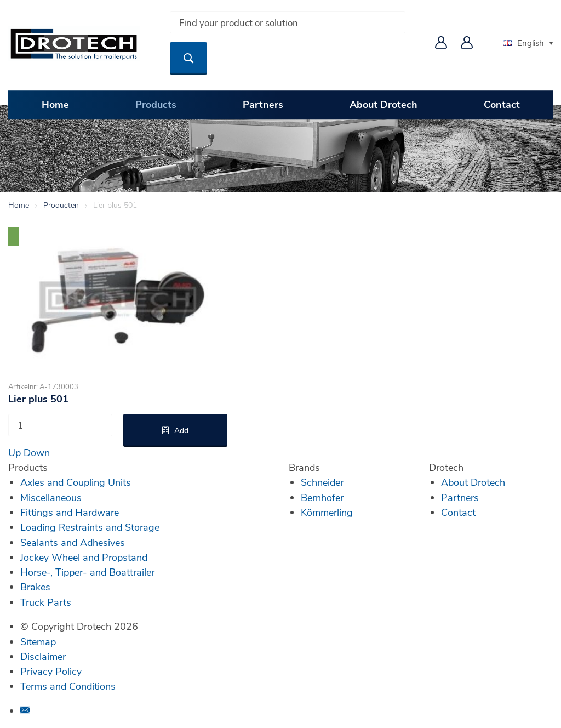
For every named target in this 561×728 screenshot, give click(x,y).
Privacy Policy (51, 671)
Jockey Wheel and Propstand (84, 557)
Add (181, 430)
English (523, 43)
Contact (502, 104)
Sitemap (38, 641)
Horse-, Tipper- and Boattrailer (87, 572)
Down (37, 452)
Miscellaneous (51, 497)
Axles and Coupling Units (76, 482)
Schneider (322, 482)
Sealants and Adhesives (73, 542)
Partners (263, 104)
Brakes (35, 587)
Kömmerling (327, 512)
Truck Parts (46, 602)
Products (156, 104)
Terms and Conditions (68, 686)
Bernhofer (322, 497)
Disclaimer (43, 656)
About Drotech (383, 104)
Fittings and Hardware (70, 512)
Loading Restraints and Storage (90, 527)
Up (15, 452)
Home (55, 104)
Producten (61, 205)
